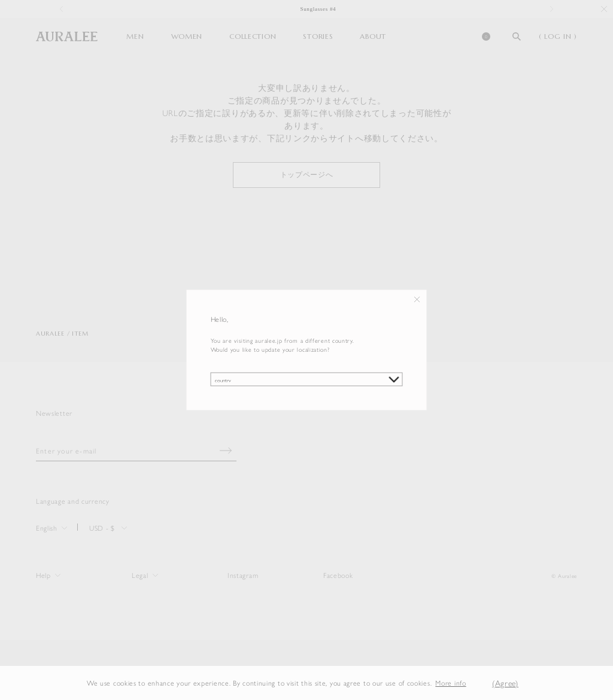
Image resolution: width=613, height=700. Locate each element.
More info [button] (450, 683)
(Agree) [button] (505, 683)
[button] (475, 683)
